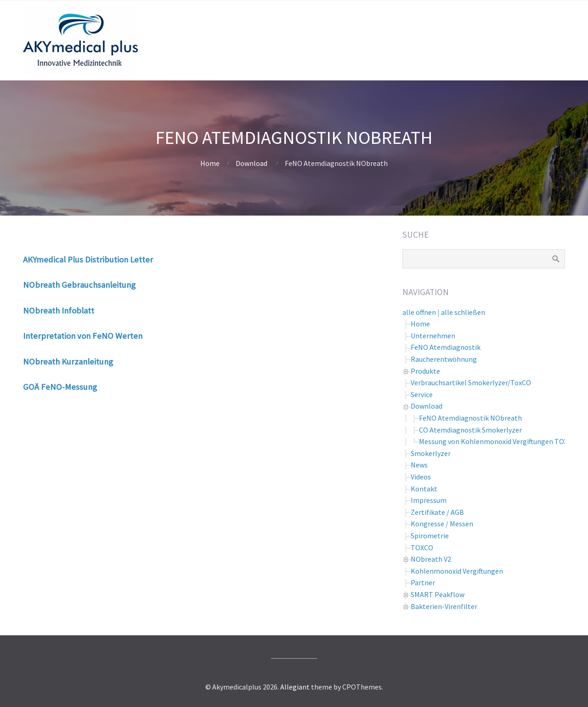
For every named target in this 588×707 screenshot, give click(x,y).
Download (252, 163)
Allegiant (295, 687)
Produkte (425, 371)
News (419, 465)
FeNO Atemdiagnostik (446, 347)
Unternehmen (433, 336)
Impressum (429, 500)
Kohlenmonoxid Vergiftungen (457, 571)
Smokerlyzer (431, 453)
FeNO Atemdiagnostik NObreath (470, 418)
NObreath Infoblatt (59, 311)
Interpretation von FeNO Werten (83, 336)
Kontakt (424, 489)
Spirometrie (430, 536)
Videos (421, 477)
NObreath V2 (431, 559)
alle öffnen (419, 312)
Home (210, 163)
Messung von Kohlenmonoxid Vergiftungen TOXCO (498, 441)
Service (422, 394)
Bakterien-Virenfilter (444, 606)
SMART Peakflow (438, 594)
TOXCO (422, 547)
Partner (423, 582)
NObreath (42, 285)
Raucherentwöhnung (444, 359)
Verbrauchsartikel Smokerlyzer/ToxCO (471, 382)
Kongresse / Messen (442, 524)
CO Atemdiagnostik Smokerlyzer (470, 430)
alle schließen (463, 312)
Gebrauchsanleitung (99, 285)
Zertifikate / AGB (437, 512)
